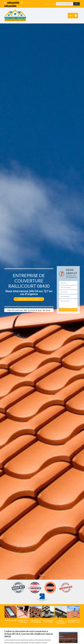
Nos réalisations (29, 299)
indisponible (12, 2)
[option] (42, 322)
